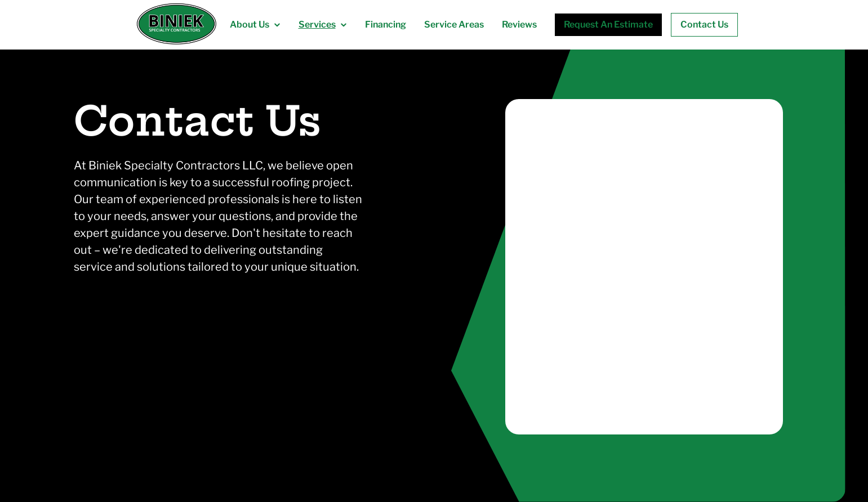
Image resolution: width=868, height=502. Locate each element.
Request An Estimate (608, 24)
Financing (386, 24)
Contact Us (704, 24)
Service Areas (454, 24)
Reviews (519, 24)
